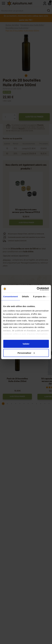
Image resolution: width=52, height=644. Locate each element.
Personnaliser (26, 353)
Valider (26, 344)
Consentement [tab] (10, 296)
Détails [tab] (25, 296)
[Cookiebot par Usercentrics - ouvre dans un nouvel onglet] (37, 289)
